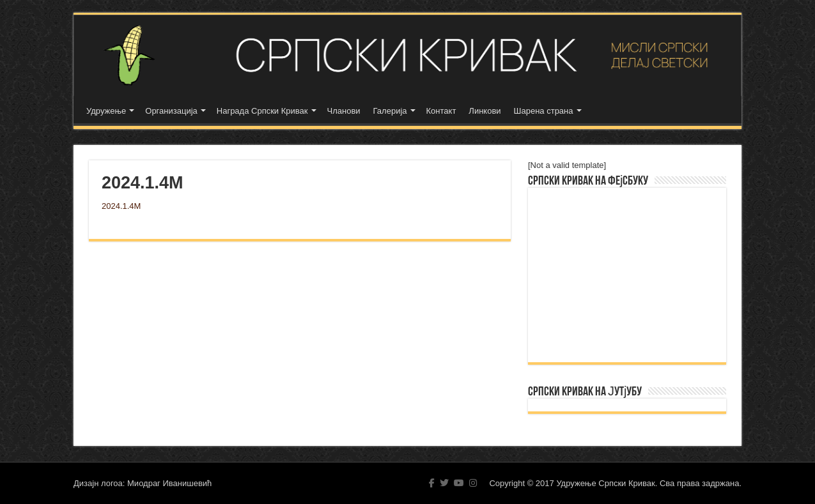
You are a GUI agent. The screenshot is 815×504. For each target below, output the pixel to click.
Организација (171, 111)
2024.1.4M (121, 206)
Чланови (344, 111)
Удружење (106, 111)
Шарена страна (544, 111)
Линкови (485, 111)
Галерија (390, 111)
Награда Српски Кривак (262, 111)
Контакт (441, 111)
